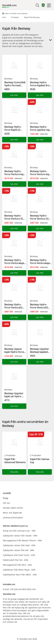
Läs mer (14, 95)
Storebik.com (9, 5)
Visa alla (14, 472)
